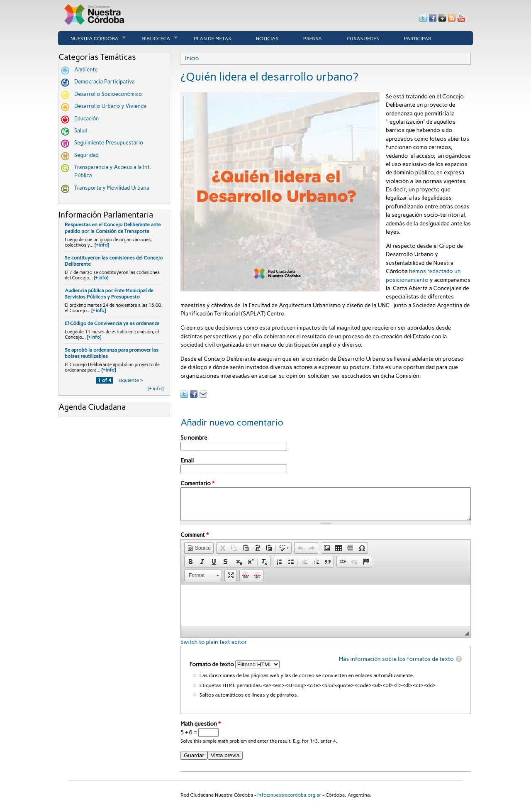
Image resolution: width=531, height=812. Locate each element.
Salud (81, 131)
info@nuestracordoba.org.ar (289, 801)
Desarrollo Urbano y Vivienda (110, 106)
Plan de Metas (212, 39)
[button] (199, 554)
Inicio (192, 58)
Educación (86, 119)
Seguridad (86, 155)
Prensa (313, 39)
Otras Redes (363, 39)
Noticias (267, 39)
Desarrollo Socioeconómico (108, 94)
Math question (201, 730)
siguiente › (130, 380)
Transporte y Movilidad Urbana (112, 188)
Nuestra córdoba (92, 38)
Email (187, 460)
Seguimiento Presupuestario (109, 143)
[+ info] (102, 245)
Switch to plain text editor (214, 648)
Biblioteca (153, 38)
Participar (418, 39)
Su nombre (194, 438)
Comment (195, 541)
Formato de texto (212, 670)
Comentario (197, 483)
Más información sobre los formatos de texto (396, 665)
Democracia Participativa (105, 82)
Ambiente (86, 70)
